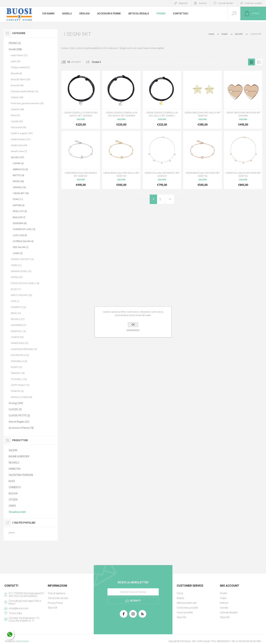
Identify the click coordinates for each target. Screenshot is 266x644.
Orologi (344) (16, 403)
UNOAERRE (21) (18, 325)
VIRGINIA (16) (19, 187)
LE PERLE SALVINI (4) (23, 241)
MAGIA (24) (18, 181)
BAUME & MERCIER (19, 456)
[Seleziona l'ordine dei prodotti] (100, 62)
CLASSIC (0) (15, 409)
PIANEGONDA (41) (20, 343)
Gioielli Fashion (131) (21, 139)
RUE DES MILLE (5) (20, 355)
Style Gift (52, 608)
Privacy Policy (55, 603)
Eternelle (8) (16, 73)
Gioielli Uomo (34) (19, 145)
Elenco (259, 62)
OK (133, 325)
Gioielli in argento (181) (22, 133)
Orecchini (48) (17, 109)
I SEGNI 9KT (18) (21, 193)
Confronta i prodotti (253, 3)
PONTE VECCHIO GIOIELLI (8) (25, 283)
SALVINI (13, 450)
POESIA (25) (17, 277)
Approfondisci (133, 330)
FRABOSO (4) (17, 391)
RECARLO (14, 463)
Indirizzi (224, 603)
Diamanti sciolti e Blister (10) (25, 91)
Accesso (203, 3)
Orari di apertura (56, 593)
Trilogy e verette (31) (20, 67)
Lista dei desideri (229, 612)
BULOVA (13, 493)
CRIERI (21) (16, 265)
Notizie (180, 598)
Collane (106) (17, 97)
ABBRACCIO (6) (20, 169)
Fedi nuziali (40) (18, 127)
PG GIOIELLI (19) (19, 379)
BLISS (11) (16, 289)
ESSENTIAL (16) (18, 331)
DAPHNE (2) (19, 205)
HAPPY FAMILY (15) (20, 385)
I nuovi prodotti (185, 612)
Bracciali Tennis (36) (21, 79)
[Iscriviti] (133, 592)
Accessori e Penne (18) (21, 428)
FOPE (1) (15, 301)
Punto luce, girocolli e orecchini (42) (27, 103)
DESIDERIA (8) (20, 223)
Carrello (224, 608)
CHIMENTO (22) (18, 307)
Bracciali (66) (17, 85)
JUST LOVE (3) (20, 235)
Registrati (183, 3)
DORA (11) (18, 199)
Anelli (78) (15, 61)
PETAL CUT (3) (20, 211)
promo (12, 533)
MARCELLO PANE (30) (21, 397)
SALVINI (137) (17, 157)
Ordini (223, 598)
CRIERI (12, 506)
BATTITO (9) (18, 175)
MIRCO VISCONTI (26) (21, 295)
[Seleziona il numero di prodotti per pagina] (66, 62)
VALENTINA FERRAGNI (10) (24, 349)
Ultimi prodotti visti (187, 603)
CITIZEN (13, 500)
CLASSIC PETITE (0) (19, 416)
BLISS (12, 481)
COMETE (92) (17, 337)
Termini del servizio (58, 598)
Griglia (251, 62)
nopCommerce (22, 641)
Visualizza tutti (17, 512)
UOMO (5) (18, 253)
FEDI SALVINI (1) (21, 247)
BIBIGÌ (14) (16, 313)
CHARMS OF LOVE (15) (24, 229)
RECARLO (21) (18, 319)
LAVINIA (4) (18, 163)
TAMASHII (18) (18, 373)
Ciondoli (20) (17, 121)
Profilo (224, 593)
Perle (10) (15, 115)
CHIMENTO (15, 487)
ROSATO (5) (16, 367)
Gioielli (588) (15, 49)
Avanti (170, 199)
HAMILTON (15, 469)
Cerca (180, 593)
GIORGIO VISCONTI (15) (22, 259)
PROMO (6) (15, 43)
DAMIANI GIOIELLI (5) (21, 271)
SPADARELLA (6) (19, 361)
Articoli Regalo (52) (19, 422)
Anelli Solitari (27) (19, 55)
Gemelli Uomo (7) (19, 151)
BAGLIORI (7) (19, 217)
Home (211, 34)
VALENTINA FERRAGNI (21, 475)
